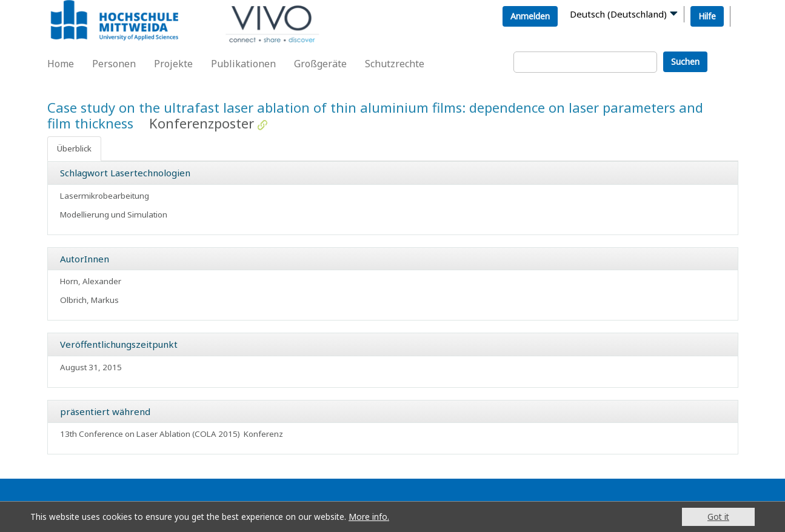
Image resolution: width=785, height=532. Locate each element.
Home (61, 64)
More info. (369, 517)
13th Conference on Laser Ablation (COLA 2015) (150, 434)
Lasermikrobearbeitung (105, 196)
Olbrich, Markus (89, 300)
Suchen (685, 62)
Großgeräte (320, 64)
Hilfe (707, 16)
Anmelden (530, 16)
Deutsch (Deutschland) (618, 14)
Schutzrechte (395, 64)
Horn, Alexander (91, 281)
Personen (114, 64)
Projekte (173, 64)
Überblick (74, 148)
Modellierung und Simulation (114, 214)
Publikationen (243, 64)
